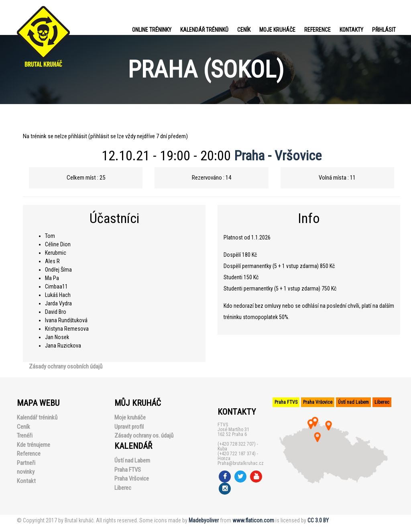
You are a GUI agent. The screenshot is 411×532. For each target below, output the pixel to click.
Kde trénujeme (34, 445)
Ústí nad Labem (132, 460)
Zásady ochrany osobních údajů (66, 366)
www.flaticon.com (253, 520)
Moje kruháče (277, 30)
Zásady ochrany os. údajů (144, 436)
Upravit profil (129, 427)
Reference (317, 30)
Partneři (26, 463)
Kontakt (26, 481)
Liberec (123, 488)
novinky (26, 472)
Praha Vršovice (132, 479)
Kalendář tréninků (204, 30)
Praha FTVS (128, 470)
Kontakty (351, 30)
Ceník (244, 30)
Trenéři (25, 436)
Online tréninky (152, 30)
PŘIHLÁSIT (384, 30)
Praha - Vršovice (278, 156)
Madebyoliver (204, 520)
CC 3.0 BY (318, 520)
